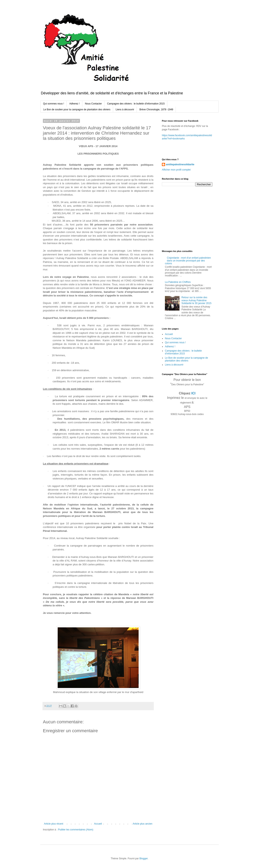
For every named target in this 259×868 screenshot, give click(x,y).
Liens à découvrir (125, 110)
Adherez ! (74, 104)
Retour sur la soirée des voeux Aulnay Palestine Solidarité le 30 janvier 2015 (196, 300)
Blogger (144, 859)
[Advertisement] (187, 218)
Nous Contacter (93, 104)
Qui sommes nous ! (54, 104)
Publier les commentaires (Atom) (76, 830)
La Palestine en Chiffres (178, 282)
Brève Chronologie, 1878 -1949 (156, 110)
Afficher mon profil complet (176, 170)
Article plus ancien (143, 824)
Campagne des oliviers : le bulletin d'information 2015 (136, 104)
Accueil (98, 824)
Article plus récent (54, 824)
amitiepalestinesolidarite (180, 164)
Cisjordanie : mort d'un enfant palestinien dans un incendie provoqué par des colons (188, 261)
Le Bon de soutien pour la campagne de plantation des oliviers (77, 110)
